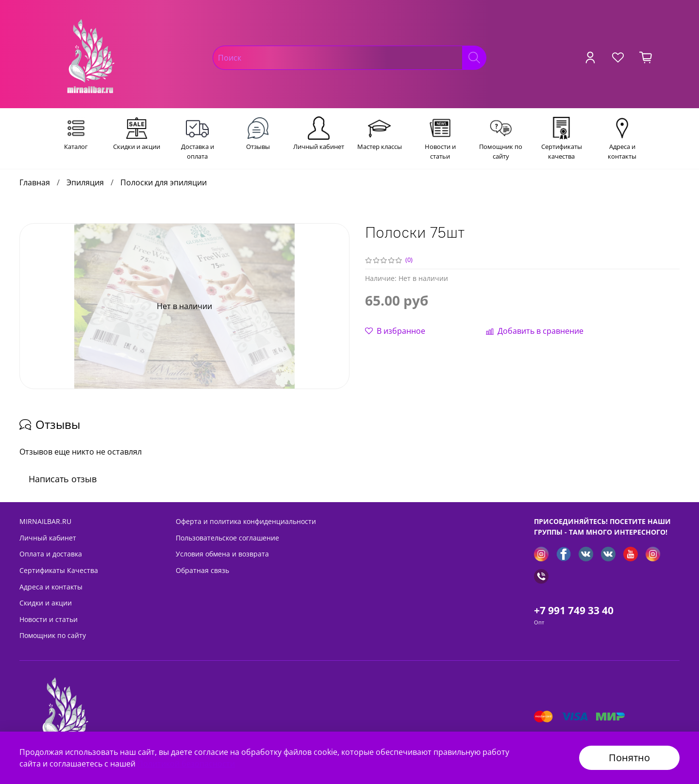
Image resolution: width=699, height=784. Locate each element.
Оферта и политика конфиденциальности (246, 521)
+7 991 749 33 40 (574, 610)
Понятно (629, 758)
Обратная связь (202, 570)
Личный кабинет (48, 538)
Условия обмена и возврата (222, 554)
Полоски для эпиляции (164, 182)
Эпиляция (85, 182)
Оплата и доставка (51, 554)
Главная (35, 182)
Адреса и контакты (51, 587)
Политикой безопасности (186, 764)
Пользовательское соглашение (227, 538)
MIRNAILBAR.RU (45, 521)
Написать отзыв (63, 479)
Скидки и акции (46, 603)
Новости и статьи (49, 619)
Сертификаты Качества (59, 570)
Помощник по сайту (53, 635)
